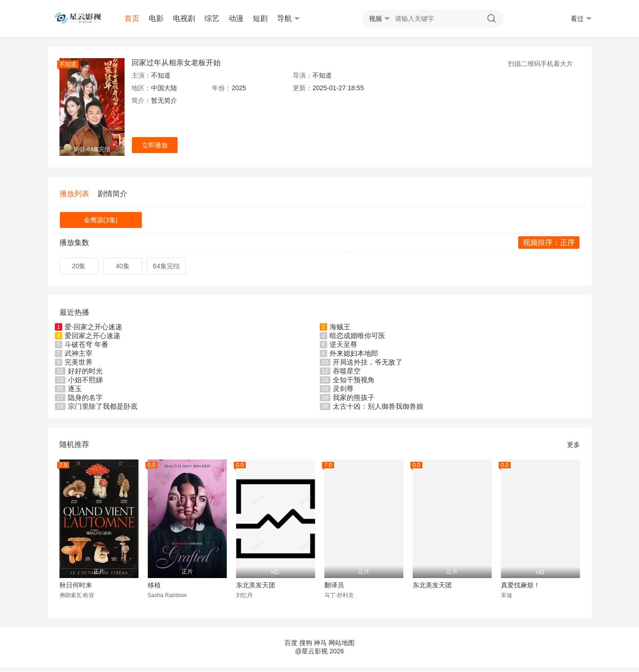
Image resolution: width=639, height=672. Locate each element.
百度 (291, 643)
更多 (573, 445)
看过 (581, 19)
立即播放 (155, 145)
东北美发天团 (256, 585)
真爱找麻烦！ (520, 585)
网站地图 (342, 643)
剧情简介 (112, 194)
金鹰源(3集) (101, 220)
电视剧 (184, 18)
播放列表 (74, 194)
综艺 (212, 18)
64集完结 (166, 266)
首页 (132, 18)
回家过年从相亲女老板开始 (176, 63)
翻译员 (334, 585)
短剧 (260, 18)
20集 (79, 266)
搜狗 (306, 643)
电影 (156, 18)
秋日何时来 (76, 585)
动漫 (236, 18)
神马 (320, 643)
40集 (123, 266)
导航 (288, 19)
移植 (154, 585)
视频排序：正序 (549, 243)
